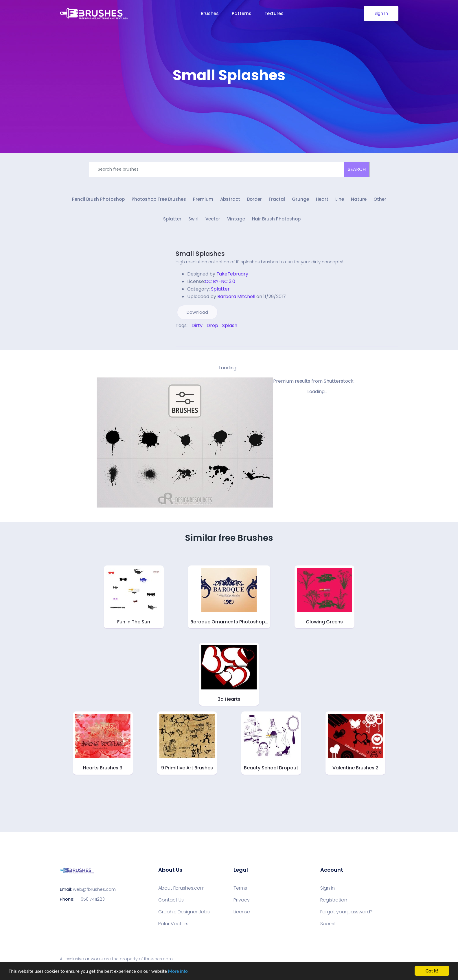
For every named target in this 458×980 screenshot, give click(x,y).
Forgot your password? (346, 912)
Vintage (236, 219)
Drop (212, 325)
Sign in (328, 888)
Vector (213, 219)
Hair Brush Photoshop (276, 219)
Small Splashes (200, 254)
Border (254, 199)
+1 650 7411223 (90, 899)
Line (340, 199)
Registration (334, 900)
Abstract (230, 199)
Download (197, 312)
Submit (328, 924)
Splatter (172, 219)
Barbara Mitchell (236, 296)
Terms (240, 888)
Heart (322, 199)
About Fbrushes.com (181, 888)
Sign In (381, 13)
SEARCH (357, 169)
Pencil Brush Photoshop (98, 199)
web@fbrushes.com (94, 889)
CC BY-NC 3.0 (220, 281)
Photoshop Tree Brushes (159, 199)
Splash (230, 325)
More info (178, 971)
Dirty (197, 325)
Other (380, 199)
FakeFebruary (232, 274)
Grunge (300, 199)
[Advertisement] (229, 101)
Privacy (242, 900)
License (242, 912)
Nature (359, 199)
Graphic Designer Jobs (184, 912)
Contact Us (171, 900)
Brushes (210, 13)
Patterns (242, 13)
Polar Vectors (173, 924)
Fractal (277, 199)
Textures (274, 13)
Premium (203, 199)
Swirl (193, 219)
